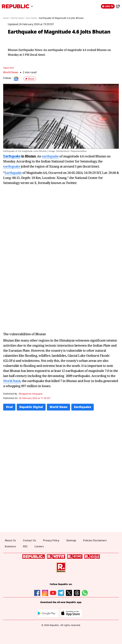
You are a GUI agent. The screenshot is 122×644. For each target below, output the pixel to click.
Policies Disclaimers (95, 540)
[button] (30, 79)
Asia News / (32, 18)
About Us (10, 540)
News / (7, 18)
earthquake (50, 156)
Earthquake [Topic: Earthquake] (83, 407)
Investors (10, 547)
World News (11, 72)
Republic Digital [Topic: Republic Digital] (31, 407)
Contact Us (29, 540)
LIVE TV (108, 6)
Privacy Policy (51, 540)
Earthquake (12, 156)
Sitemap (71, 540)
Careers (39, 547)
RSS (25, 547)
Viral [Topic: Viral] (9, 407)
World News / (18, 18)
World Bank (12, 381)
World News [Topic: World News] (58, 407)
